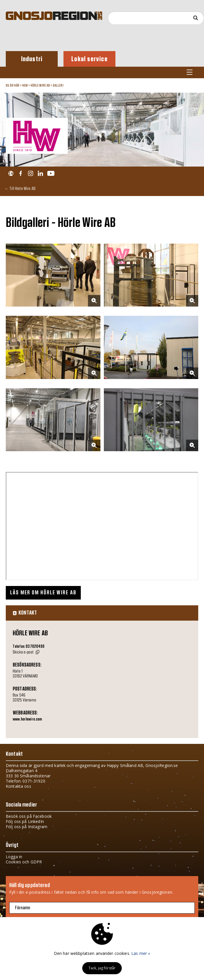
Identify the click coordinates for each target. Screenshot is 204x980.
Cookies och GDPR (24, 862)
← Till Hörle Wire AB (20, 188)
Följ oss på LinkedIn (25, 821)
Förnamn (23, 908)
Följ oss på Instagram (27, 827)
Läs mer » (141, 953)
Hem (25, 85)
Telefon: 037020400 (29, 647)
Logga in (14, 857)
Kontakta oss (18, 786)
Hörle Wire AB (40, 85)
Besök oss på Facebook (29, 816)
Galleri (58, 85)
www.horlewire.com (27, 719)
